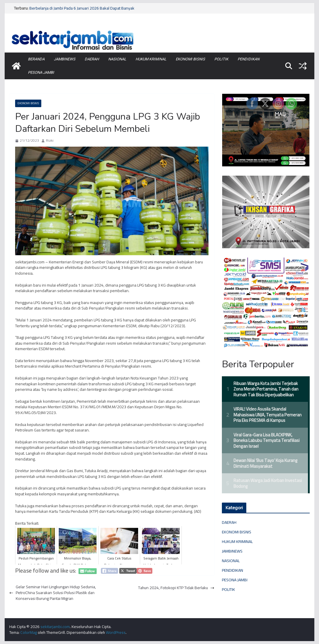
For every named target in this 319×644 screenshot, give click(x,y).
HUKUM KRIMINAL (151, 59)
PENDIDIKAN (248, 59)
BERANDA (36, 59)
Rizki (50, 141)
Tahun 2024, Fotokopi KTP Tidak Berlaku (176, 588)
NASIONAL (117, 59)
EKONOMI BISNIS (190, 59)
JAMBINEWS (65, 59)
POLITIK (221, 59)
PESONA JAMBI (41, 72)
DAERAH (92, 59)
